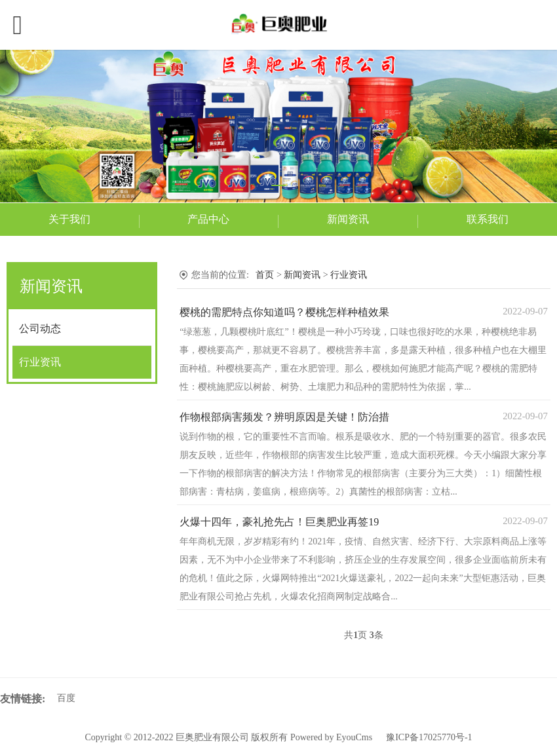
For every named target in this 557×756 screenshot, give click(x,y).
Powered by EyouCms (330, 737)
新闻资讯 (348, 219)
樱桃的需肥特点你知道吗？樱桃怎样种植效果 (284, 312)
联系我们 (488, 219)
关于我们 (69, 219)
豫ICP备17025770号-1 (429, 737)
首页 (265, 275)
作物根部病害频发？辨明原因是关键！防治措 (284, 417)
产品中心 (208, 219)
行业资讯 (40, 362)
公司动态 (40, 329)
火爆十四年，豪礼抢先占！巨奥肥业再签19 (279, 522)
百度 (66, 698)
